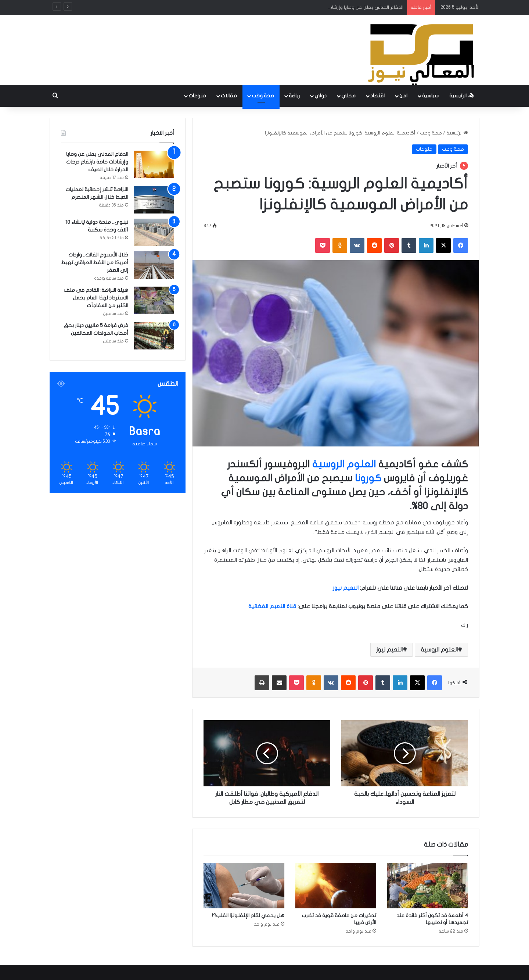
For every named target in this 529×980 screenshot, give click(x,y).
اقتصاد (377, 96)
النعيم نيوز (389, 650)
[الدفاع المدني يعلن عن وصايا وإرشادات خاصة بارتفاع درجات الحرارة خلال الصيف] (154, 164)
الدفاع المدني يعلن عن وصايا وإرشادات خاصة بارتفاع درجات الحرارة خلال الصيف (97, 162)
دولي (321, 96)
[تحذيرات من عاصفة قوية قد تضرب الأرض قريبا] (336, 886)
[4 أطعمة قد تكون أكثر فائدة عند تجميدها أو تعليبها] (428, 886)
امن (403, 96)
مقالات (229, 96)
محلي (348, 96)
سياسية (430, 96)
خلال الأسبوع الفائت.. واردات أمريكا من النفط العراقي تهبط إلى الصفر (95, 263)
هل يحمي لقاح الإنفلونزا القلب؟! (248, 916)
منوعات (197, 96)
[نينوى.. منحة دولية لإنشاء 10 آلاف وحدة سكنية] (154, 232)
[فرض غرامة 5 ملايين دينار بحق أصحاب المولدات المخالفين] (154, 336)
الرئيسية (462, 96)
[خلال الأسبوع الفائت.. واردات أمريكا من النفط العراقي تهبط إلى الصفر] (154, 265)
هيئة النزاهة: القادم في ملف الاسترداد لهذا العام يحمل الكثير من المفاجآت (96, 298)
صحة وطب (263, 96)
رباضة (294, 96)
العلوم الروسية (344, 464)
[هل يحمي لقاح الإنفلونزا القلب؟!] (244, 886)
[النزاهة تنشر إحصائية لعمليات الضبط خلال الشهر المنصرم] (154, 200)
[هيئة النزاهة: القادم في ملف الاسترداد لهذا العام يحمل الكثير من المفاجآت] (154, 300)
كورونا (368, 478)
